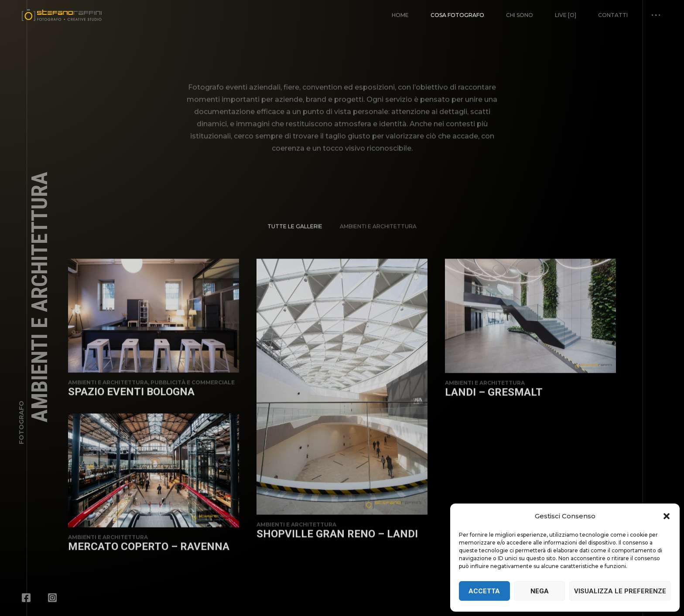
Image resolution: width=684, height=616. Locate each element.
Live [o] (566, 15)
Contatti (613, 15)
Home (400, 15)
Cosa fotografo (457, 15)
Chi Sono (520, 15)
